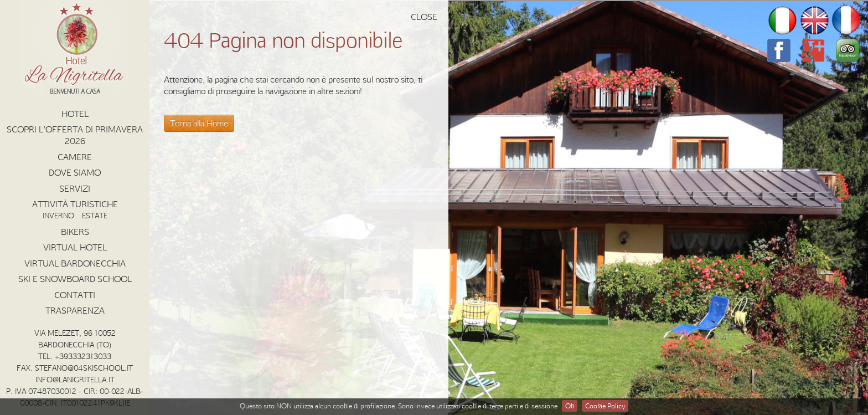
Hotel (75, 114)
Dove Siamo (75, 172)
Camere (75, 157)
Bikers (75, 232)
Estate (95, 216)
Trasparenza (75, 310)
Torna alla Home (199, 123)
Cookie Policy (605, 406)
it (782, 21)
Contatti (75, 295)
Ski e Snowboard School (75, 279)
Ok (570, 406)
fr (846, 21)
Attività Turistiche (75, 204)
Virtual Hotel (75, 247)
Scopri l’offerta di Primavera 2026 (75, 135)
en (814, 21)
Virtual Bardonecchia (75, 263)
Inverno (58, 216)
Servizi (75, 188)
